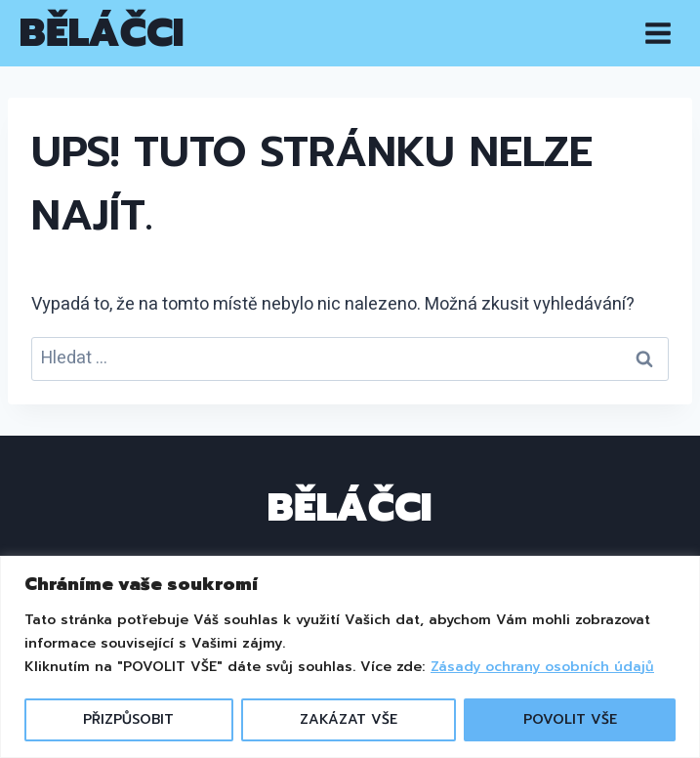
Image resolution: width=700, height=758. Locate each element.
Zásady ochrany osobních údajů (542, 667)
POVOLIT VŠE (570, 719)
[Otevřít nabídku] (658, 33)
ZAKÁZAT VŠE (349, 719)
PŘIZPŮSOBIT (128, 719)
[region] (350, 657)
